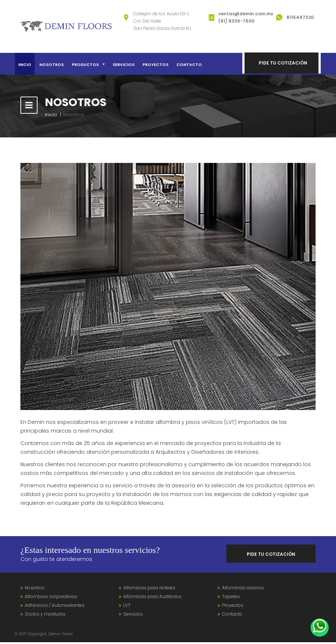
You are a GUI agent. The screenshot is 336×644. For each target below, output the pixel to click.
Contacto (189, 65)
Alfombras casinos (243, 590)
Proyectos (155, 65)
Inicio (25, 65)
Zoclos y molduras (45, 616)
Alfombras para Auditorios (152, 598)
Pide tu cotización (284, 64)
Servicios (124, 65)
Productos (88, 65)
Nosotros (52, 65)
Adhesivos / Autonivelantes (55, 607)
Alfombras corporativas (51, 598)
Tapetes (231, 598)
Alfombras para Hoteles (149, 590)
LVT (127, 607)
